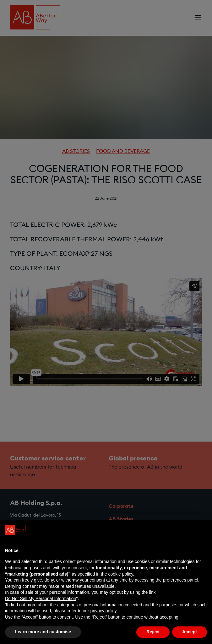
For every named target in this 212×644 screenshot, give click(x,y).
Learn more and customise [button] (43, 632)
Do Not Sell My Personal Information (41, 599)
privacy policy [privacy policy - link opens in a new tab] (103, 611)
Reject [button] (153, 632)
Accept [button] (190, 632)
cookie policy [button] (120, 574)
